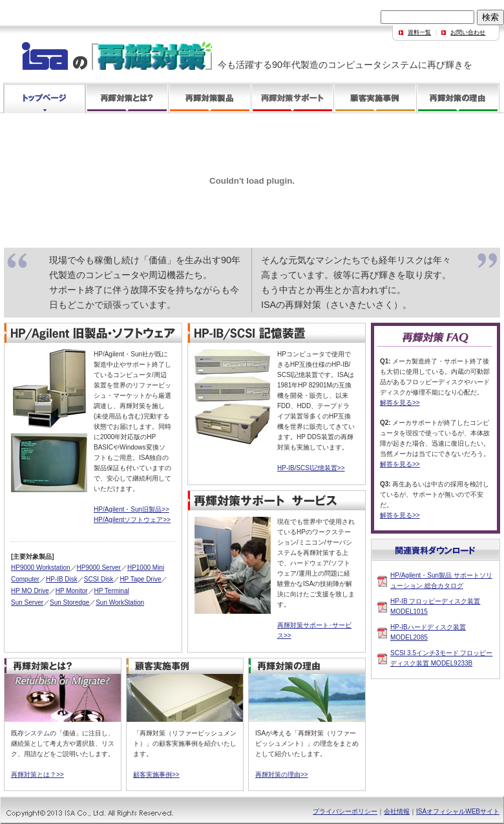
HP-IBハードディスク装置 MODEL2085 (428, 632)
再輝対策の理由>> (282, 775)
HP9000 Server (99, 568)
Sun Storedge (69, 602)
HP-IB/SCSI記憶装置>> (311, 468)
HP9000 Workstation (41, 568)
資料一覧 (419, 32)
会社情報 (397, 811)
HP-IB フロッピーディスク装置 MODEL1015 (435, 606)
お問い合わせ (468, 32)
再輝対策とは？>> (37, 775)
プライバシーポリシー (345, 811)
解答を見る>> (400, 403)
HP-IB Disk (62, 579)
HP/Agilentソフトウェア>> (132, 520)
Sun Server (27, 602)
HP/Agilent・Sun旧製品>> (131, 509)
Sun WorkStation (120, 602)
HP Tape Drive (140, 579)
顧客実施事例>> (156, 775)
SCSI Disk (99, 579)
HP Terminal (112, 591)
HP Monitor (72, 591)
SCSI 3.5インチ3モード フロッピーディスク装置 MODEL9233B (441, 658)
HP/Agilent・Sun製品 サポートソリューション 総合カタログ (441, 580)
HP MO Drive (30, 591)
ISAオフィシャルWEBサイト (458, 811)
